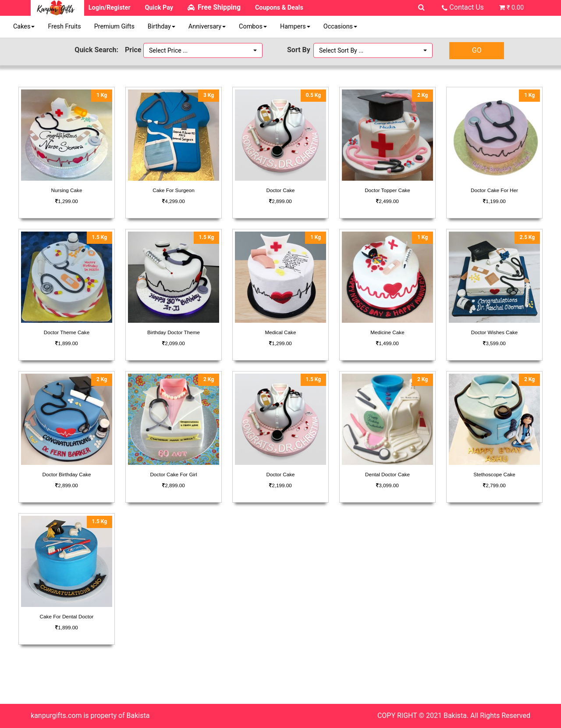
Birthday (162, 27)
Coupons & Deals (279, 8)
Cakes (24, 27)
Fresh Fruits (64, 27)
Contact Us (467, 7)
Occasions (340, 27)
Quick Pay (159, 8)
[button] (203, 50)
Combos (253, 27)
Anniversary (207, 27)
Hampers (295, 27)
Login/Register (110, 8)
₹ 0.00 (515, 8)
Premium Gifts (114, 27)
